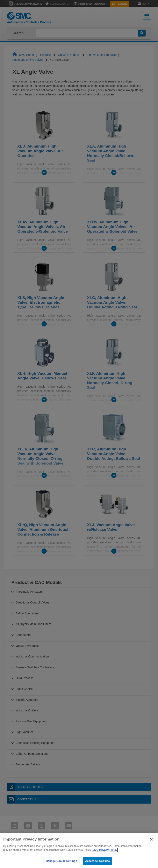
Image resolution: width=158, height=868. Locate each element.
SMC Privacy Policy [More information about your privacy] (105, 855)
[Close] (151, 844)
